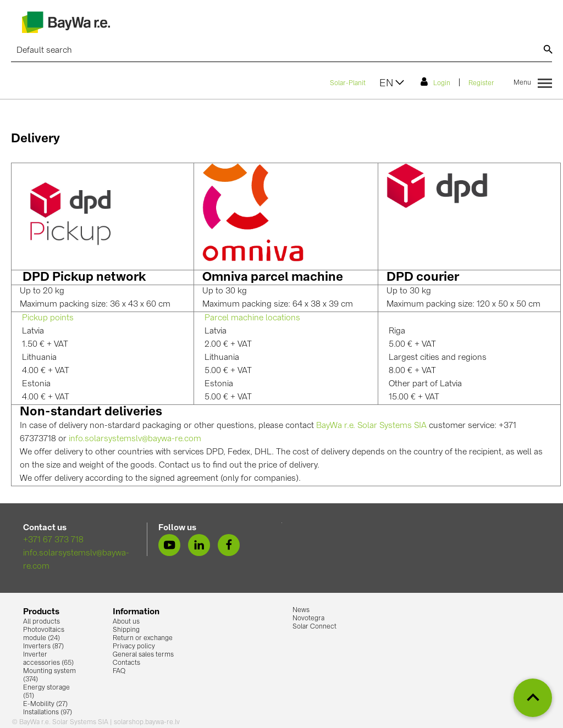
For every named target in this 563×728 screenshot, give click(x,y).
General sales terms (143, 655)
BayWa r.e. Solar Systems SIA (371, 426)
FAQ (119, 671)
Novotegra (308, 619)
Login (435, 82)
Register (481, 84)
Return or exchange (143, 638)
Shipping (126, 630)
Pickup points (48, 318)
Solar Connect (314, 627)
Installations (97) (48, 713)
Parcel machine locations (252, 318)
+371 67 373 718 (53, 540)
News (301, 610)
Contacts (126, 663)
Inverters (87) (43, 647)
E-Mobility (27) (45, 704)
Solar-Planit (348, 84)
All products (42, 622)
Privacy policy (134, 647)
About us (126, 622)
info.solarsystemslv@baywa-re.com (135, 439)
